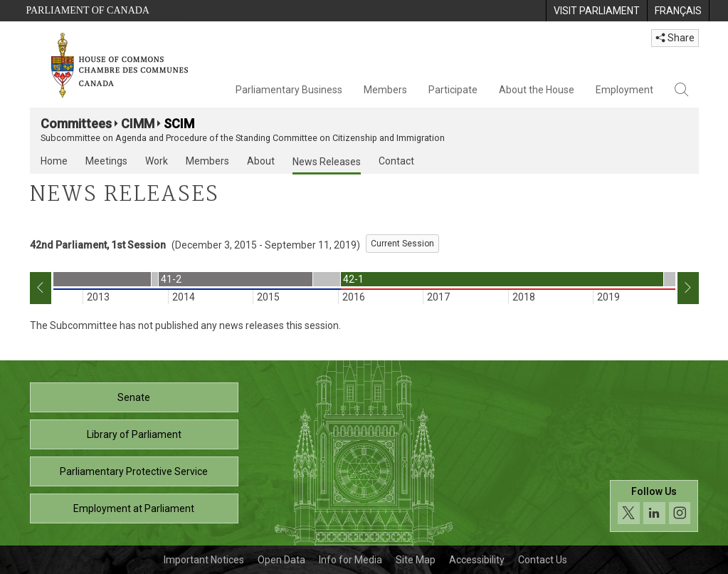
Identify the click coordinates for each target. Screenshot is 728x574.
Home (54, 161)
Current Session (402, 244)
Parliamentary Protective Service (134, 471)
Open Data (281, 560)
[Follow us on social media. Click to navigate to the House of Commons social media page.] (654, 506)
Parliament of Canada (88, 10)
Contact (396, 161)
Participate (453, 90)
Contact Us (543, 560)
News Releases (327, 162)
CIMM (138, 124)
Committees (76, 124)
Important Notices (204, 560)
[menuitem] (596, 11)
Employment (624, 90)
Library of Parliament (134, 434)
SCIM (179, 124)
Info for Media (350, 560)
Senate (134, 397)
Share (675, 38)
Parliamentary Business (289, 90)
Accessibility (477, 560)
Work (157, 161)
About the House (537, 90)
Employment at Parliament (134, 508)
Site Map (416, 560)
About (261, 161)
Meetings (106, 161)
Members (385, 90)
